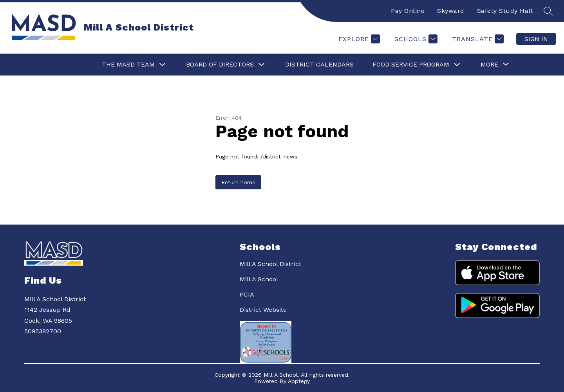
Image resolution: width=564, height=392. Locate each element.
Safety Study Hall (505, 11)
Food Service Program (411, 64)
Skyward (451, 11)
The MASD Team (128, 64)
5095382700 (43, 331)
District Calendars (319, 64)
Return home (238, 182)
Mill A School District (270, 264)
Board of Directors (220, 64)
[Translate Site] (477, 39)
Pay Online (408, 11)
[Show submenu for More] (489, 65)
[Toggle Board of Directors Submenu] (262, 65)
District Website (263, 310)
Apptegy (299, 381)
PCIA (247, 294)
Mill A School (259, 279)
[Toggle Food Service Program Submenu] (457, 65)
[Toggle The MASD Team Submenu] (163, 65)
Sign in (536, 39)
